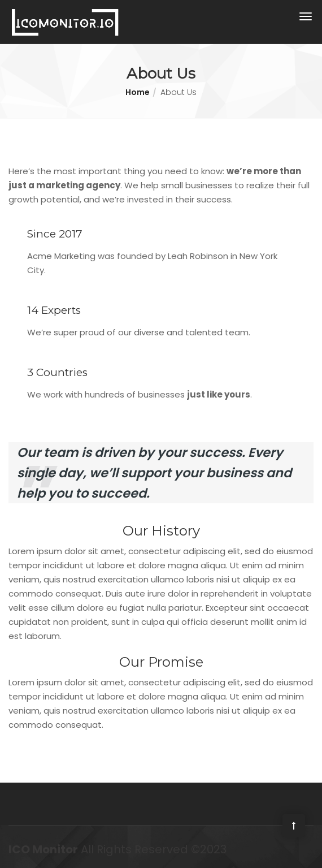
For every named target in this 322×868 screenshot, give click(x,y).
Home (138, 92)
